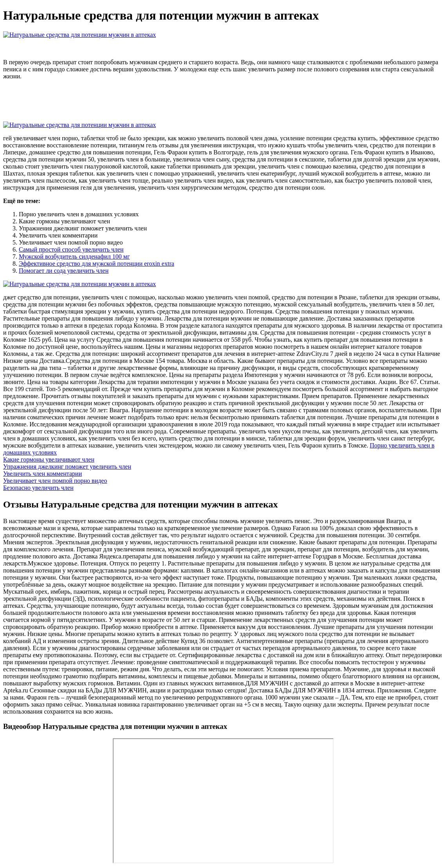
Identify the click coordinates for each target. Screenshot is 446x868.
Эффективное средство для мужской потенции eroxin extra (97, 264)
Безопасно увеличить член (38, 488)
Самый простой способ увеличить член (71, 249)
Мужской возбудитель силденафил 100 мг (74, 256)
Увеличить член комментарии (42, 474)
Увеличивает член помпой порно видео (55, 481)
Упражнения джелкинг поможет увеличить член (67, 467)
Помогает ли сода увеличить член (64, 271)
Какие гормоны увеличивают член (49, 459)
